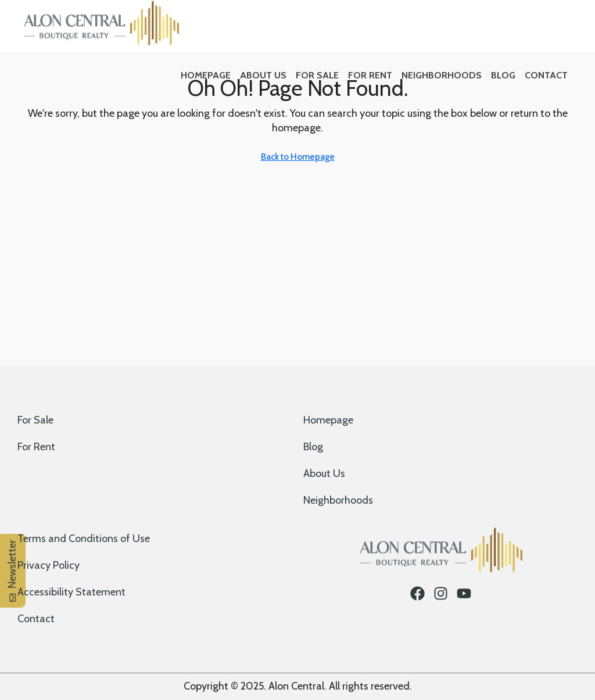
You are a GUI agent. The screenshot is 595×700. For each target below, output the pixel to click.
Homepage (206, 75)
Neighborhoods (442, 75)
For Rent (370, 75)
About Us (263, 75)
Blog (503, 75)
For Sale (317, 75)
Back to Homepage (298, 157)
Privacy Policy (49, 565)
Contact (546, 75)
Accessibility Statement (71, 592)
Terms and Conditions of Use (84, 539)
